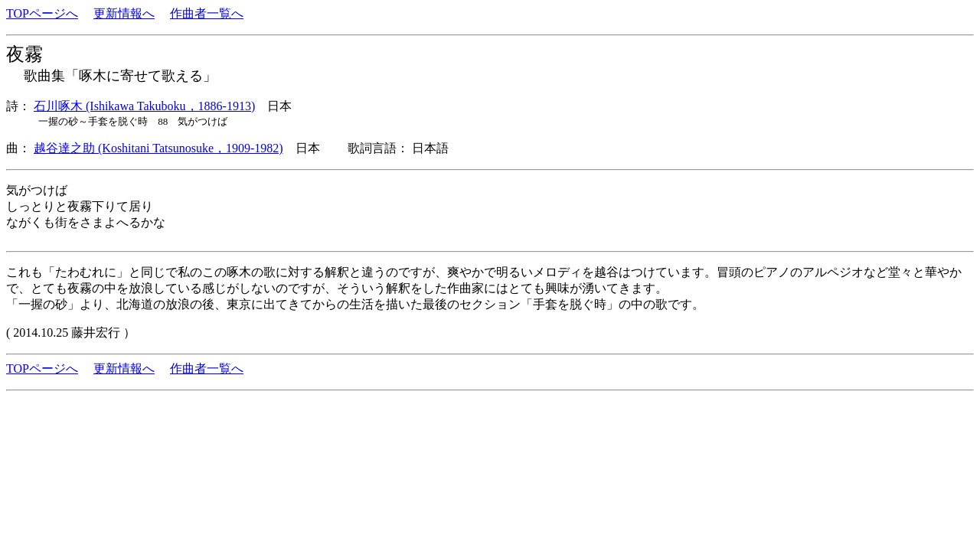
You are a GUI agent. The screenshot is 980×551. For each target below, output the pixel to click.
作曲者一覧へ (207, 13)
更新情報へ (124, 13)
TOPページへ (42, 13)
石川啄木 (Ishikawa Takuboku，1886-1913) (144, 106)
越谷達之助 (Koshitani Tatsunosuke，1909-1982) (158, 148)
